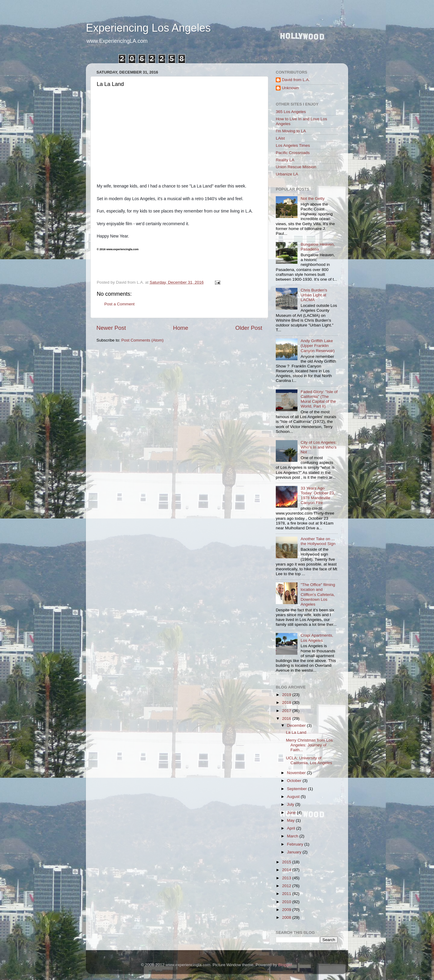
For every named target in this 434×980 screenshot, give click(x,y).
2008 (287, 917)
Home (181, 328)
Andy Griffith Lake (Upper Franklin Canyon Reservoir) (318, 346)
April (292, 828)
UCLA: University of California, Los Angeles (309, 760)
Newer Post (111, 328)
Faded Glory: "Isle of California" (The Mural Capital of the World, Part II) (319, 399)
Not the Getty (313, 199)
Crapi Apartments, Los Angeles (317, 638)
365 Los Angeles (291, 112)
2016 (287, 718)
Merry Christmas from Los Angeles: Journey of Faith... (309, 745)
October (295, 781)
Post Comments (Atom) (143, 340)
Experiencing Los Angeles (148, 28)
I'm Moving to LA (291, 131)
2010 (287, 902)
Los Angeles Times (293, 145)
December (297, 725)
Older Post (249, 328)
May (291, 820)
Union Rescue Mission (296, 167)
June (292, 813)
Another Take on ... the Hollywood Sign (318, 541)
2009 (287, 910)
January (295, 852)
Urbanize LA (287, 174)
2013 (287, 878)
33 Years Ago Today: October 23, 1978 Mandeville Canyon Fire (318, 496)
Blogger (285, 965)
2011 (287, 894)
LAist (280, 138)
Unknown (290, 88)
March (293, 836)
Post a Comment (120, 304)
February (296, 844)
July (291, 804)
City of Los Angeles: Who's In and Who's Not (318, 447)
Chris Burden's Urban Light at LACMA (314, 295)
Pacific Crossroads (293, 153)
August (294, 797)
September (297, 789)
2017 (287, 711)
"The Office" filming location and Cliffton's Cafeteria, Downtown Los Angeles (318, 594)
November (297, 773)
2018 (287, 703)
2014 (287, 870)
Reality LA (285, 160)
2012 (287, 886)
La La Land (296, 732)
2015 (287, 862)
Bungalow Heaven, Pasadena (318, 247)
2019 (287, 695)
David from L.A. (296, 80)
